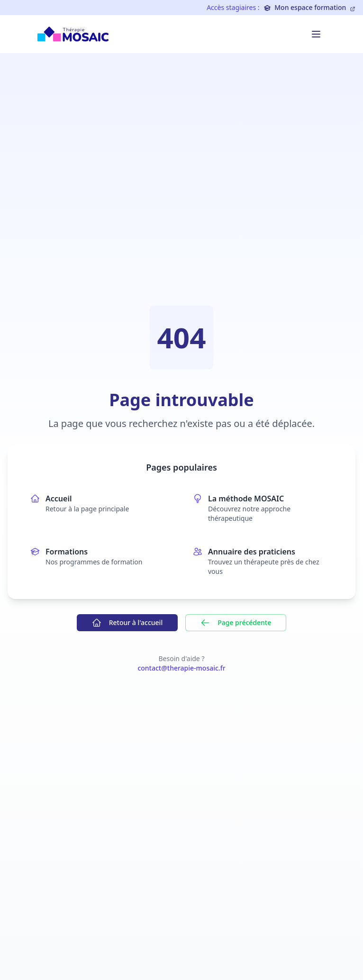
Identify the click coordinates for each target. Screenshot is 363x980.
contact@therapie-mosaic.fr (181, 668)
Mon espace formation (309, 7)
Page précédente (236, 623)
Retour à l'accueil (127, 623)
